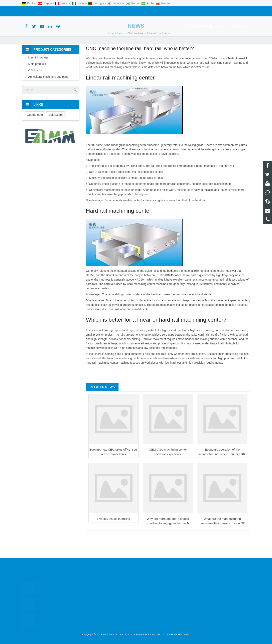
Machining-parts (38, 78)
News (136, 47)
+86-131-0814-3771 (37, 11)
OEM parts (35, 91)
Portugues (97, 3)
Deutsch (30, 3)
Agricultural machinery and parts (48, 98)
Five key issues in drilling (114, 539)
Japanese (116, 3)
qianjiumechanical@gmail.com (73, 11)
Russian (163, 3)
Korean (134, 3)
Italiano (80, 3)
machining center (139, 79)
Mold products (37, 85)
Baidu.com (55, 135)
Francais (63, 3)
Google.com (35, 135)
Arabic (148, 3)
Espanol (46, 3)
